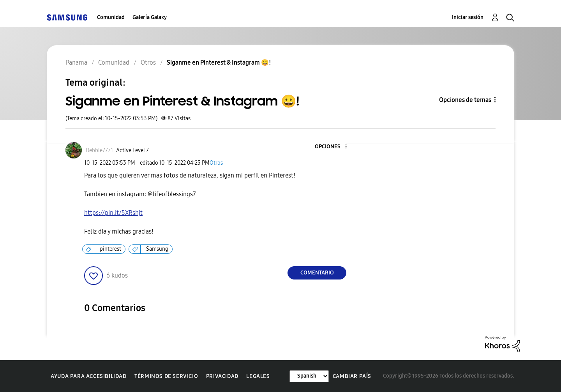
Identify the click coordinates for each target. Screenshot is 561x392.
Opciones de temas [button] (465, 100)
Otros (216, 163)
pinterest (110, 249)
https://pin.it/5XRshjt (113, 213)
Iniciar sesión (468, 17)
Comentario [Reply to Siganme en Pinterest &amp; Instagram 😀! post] (317, 273)
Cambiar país (352, 376)
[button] (333, 147)
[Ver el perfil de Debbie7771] (99, 150)
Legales (258, 376)
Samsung (157, 249)
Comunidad (111, 17)
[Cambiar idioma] (309, 376)
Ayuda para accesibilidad (88, 376)
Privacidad (222, 376)
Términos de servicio (166, 376)
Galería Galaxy (150, 17)
